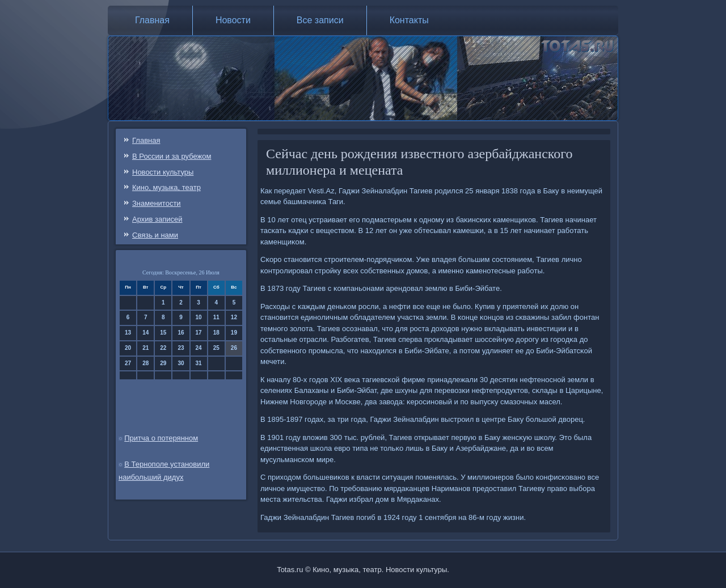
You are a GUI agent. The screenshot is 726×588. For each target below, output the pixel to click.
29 (163, 363)
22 (163, 348)
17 (199, 333)
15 (163, 333)
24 (199, 348)
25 (216, 348)
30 (181, 363)
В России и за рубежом (172, 156)
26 (234, 348)
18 (216, 333)
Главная (152, 20)
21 (145, 348)
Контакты (409, 20)
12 (234, 317)
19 (234, 333)
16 (181, 333)
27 (128, 363)
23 (181, 348)
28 (145, 363)
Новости (233, 20)
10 (199, 317)
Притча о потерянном (161, 438)
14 (145, 333)
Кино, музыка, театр (166, 187)
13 (128, 333)
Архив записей (157, 219)
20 (128, 348)
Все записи (320, 20)
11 (216, 317)
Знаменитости (157, 203)
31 (199, 363)
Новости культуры (163, 172)
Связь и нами (155, 235)
